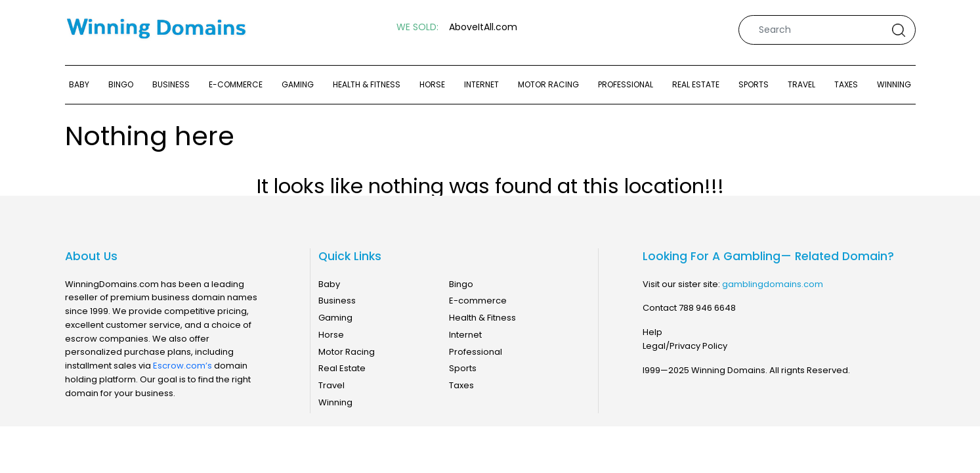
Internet (481, 84)
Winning (894, 84)
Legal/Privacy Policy (685, 346)
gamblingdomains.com (773, 284)
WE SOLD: (417, 27)
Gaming (298, 84)
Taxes (846, 84)
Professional (626, 84)
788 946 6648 (707, 308)
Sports (754, 84)
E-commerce (236, 84)
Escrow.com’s (182, 366)
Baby (79, 84)
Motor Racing (548, 84)
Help (652, 332)
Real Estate (696, 84)
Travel (801, 84)
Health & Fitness (367, 84)
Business (171, 84)
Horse (432, 84)
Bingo (121, 84)
